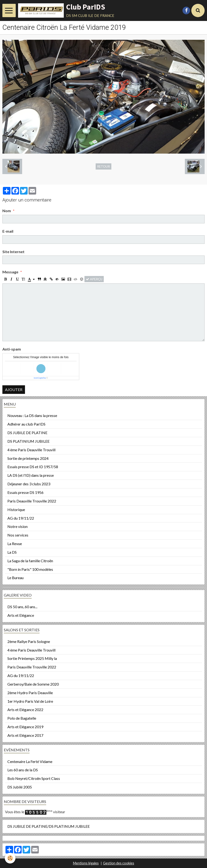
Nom (7, 211)
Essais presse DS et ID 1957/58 (33, 467)
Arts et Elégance (21, 615)
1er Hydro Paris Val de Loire (30, 701)
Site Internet (13, 252)
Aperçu (94, 279)
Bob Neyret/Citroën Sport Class (34, 778)
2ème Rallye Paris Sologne (29, 641)
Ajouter (14, 389)
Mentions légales (86, 863)
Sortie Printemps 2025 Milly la (32, 658)
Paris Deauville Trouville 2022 (32, 501)
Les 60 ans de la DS (23, 770)
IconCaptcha (40, 378)
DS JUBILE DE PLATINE (27, 433)
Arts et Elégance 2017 (25, 735)
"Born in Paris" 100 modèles (30, 569)
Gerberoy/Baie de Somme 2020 (33, 684)
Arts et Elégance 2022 (25, 710)
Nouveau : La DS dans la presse (32, 415)
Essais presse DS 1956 (25, 492)
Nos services (18, 535)
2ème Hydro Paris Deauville (30, 693)
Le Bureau (15, 578)
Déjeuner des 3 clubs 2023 (29, 484)
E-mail (8, 231)
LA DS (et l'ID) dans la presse (31, 475)
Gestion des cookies (119, 863)
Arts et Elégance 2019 (25, 727)
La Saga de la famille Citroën (30, 561)
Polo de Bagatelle (22, 718)
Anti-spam (12, 349)
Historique (16, 509)
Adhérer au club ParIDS (26, 424)
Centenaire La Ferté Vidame (30, 761)
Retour (103, 166)
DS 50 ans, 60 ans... (22, 607)
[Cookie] (10, 858)
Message (10, 272)
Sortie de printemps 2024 (28, 458)
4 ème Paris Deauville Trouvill (31, 450)
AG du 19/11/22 (21, 518)
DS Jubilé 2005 (20, 787)
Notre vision (17, 526)
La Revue (15, 544)
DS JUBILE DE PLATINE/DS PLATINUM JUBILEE (49, 826)
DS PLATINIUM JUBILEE (28, 441)
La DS (12, 552)
